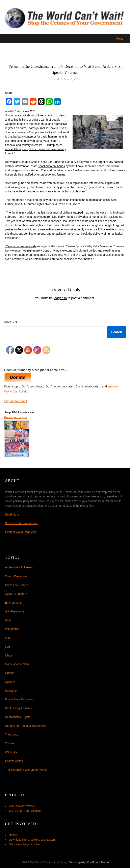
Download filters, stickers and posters (32, 840)
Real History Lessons (18, 708)
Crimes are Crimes (17, 585)
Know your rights (16, 417)
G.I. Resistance (15, 611)
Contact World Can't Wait (21, 532)
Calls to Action (14, 761)
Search (11, 322)
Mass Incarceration (17, 664)
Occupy (10, 682)
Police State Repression (20, 699)
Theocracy (12, 734)
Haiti (8, 620)
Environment (13, 603)
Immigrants (12, 629)
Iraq (7, 647)
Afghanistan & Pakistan (20, 567)
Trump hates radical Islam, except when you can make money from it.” (35, 149)
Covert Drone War (16, 576)
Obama (10, 673)
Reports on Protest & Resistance (25, 726)
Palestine (11, 691)
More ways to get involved (25, 844)
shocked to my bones (51, 166)
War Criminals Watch (22, 806)
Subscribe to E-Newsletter (21, 523)
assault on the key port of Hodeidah (47, 200)
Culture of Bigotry (16, 594)
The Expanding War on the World (26, 770)
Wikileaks (11, 752)
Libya (8, 655)
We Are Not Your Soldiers (25, 811)
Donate (13, 835)
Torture (9, 743)
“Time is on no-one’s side (21, 246)
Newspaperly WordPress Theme (89, 862)
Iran (7, 638)
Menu (120, 39)
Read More (12, 515)
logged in (60, 298)
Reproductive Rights (18, 717)
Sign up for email (16, 401)
